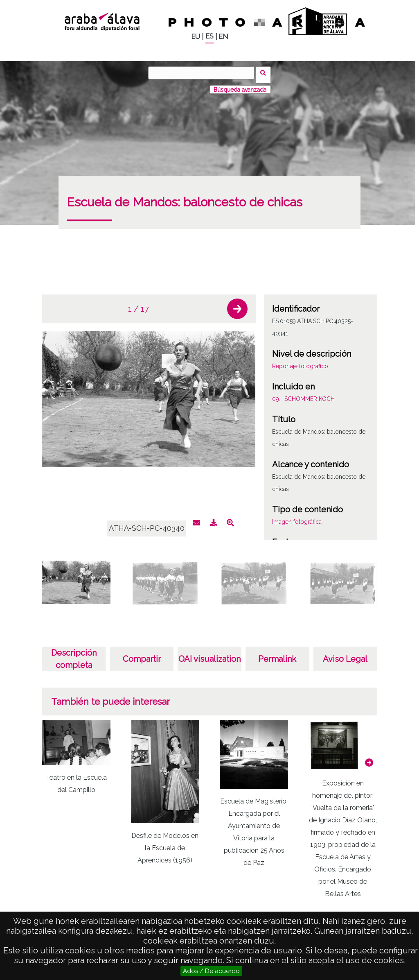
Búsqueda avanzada (240, 86)
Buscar (265, 72)
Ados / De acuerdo (211, 971)
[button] (237, 305)
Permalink (277, 655)
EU (196, 37)
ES (209, 36)
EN (223, 37)
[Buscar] (203, 73)
